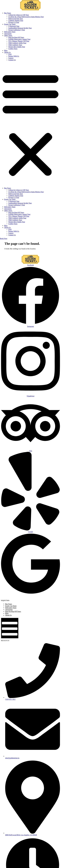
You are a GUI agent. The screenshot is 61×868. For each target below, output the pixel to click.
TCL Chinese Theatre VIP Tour (19, 41)
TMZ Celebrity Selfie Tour (17, 43)
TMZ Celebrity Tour (15, 45)
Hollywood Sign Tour (16, 19)
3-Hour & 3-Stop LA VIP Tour (19, 15)
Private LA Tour (14, 22)
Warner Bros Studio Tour (17, 47)
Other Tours (8, 35)
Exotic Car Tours (10, 24)
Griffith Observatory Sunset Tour (19, 39)
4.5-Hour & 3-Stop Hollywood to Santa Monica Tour (26, 17)
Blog (6, 50)
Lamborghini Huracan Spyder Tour (20, 28)
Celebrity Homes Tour (16, 20)
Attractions (8, 34)
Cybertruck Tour (14, 26)
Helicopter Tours (10, 32)
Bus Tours (8, 13)
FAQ (10, 54)
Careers (11, 58)
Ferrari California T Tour (17, 30)
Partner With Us (14, 56)
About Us (7, 52)
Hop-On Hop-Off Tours (16, 37)
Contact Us (12, 60)
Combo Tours (13, 49)
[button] (30, 124)
